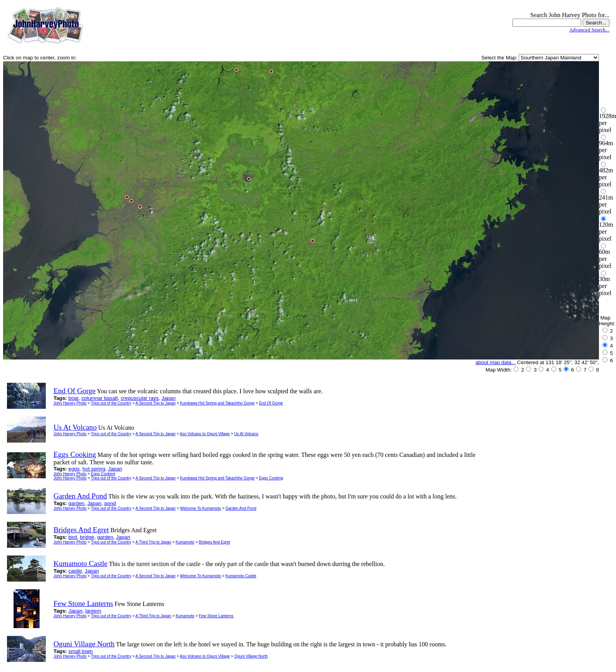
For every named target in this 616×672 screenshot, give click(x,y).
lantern (93, 611)
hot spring (94, 469)
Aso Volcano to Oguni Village (205, 434)
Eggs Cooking (103, 474)
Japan (168, 398)
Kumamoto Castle (241, 576)
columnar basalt (100, 398)
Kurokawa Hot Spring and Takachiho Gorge (217, 403)
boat (73, 398)
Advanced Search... (589, 30)
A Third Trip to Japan (153, 542)
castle (75, 571)
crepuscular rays (140, 398)
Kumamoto (185, 542)
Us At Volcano (246, 434)
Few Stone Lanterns (216, 616)
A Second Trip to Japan (155, 403)
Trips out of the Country (111, 403)
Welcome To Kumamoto (201, 508)
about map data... (496, 362)
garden (76, 503)
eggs (74, 469)
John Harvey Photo (70, 403)
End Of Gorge (271, 403)
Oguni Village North (251, 656)
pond (110, 503)
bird (73, 537)
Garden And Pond (241, 508)
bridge (87, 537)
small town (80, 651)
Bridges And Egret (215, 542)
